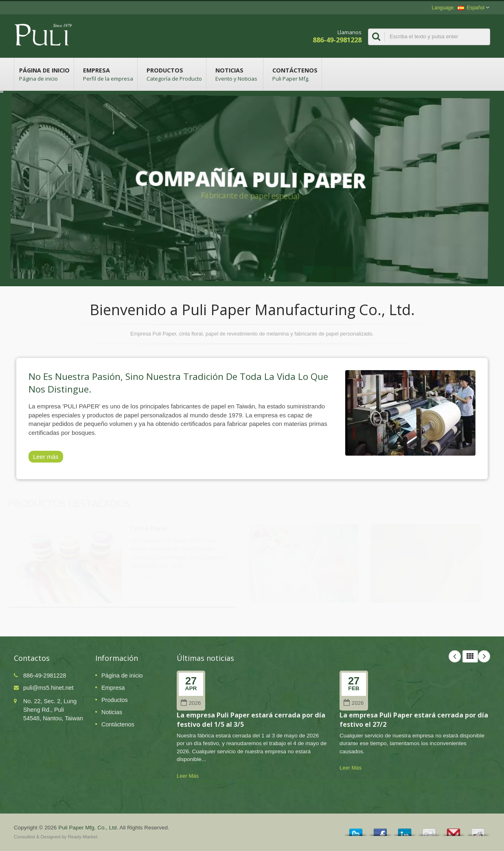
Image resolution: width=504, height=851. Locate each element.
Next (484, 656)
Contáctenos (295, 74)
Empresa (108, 74)
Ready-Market (83, 837)
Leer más (46, 457)
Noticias (237, 74)
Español (471, 8)
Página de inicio (44, 74)
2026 (191, 703)
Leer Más (188, 776)
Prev (455, 656)
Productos (174, 74)
